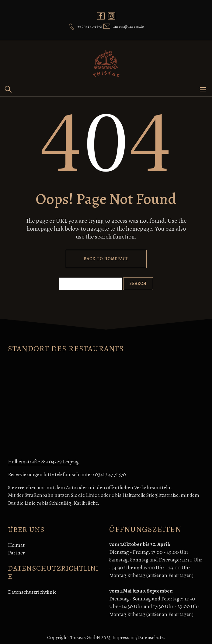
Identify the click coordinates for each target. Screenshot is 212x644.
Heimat (16, 545)
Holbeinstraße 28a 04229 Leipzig (43, 462)
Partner (16, 553)
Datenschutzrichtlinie (32, 592)
